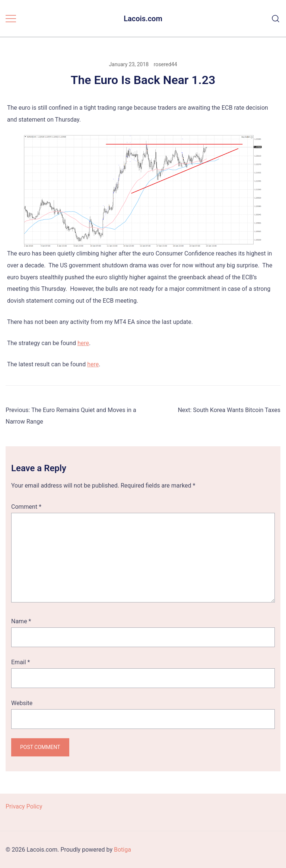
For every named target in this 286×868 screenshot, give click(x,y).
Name (21, 621)
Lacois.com (143, 19)
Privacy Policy (24, 806)
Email (20, 662)
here (83, 343)
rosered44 (166, 64)
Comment (26, 507)
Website (22, 703)
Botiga (123, 850)
